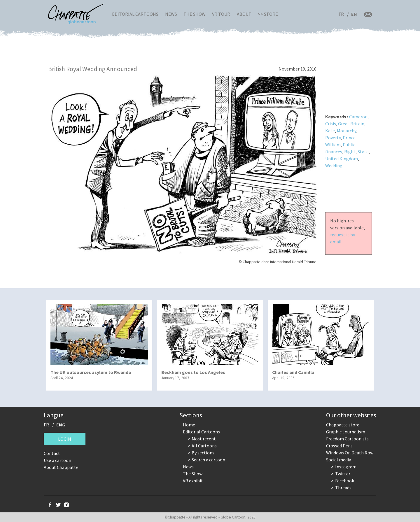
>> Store (268, 14)
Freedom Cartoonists (347, 439)
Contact (52, 453)
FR (341, 14)
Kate (330, 131)
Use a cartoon (57, 460)
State (363, 152)
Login (65, 439)
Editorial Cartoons (135, 14)
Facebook (345, 481)
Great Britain (351, 124)
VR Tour (221, 14)
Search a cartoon (208, 460)
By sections (203, 453)
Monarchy (346, 131)
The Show (195, 14)
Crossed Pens (339, 446)
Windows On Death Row (350, 453)
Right (350, 152)
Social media (339, 460)
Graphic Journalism (346, 432)
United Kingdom (342, 159)
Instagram (346, 467)
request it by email (343, 238)
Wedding (334, 166)
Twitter (343, 474)
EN (354, 14)
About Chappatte (61, 467)
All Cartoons (204, 446)
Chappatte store (343, 425)
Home (189, 425)
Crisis (331, 124)
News (171, 14)
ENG (61, 425)
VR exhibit (193, 481)
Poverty (333, 138)
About (244, 14)
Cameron (358, 117)
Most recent (204, 439)
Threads (343, 488)
